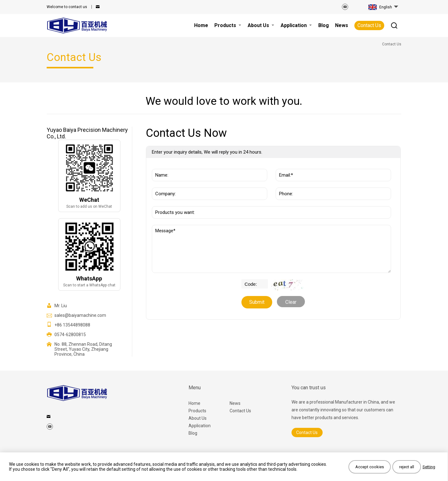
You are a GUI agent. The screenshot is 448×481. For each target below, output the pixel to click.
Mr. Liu (61, 306)
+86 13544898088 (72, 325)
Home (194, 403)
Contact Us (369, 25)
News (235, 403)
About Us (198, 418)
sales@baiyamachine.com (80, 315)
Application (200, 426)
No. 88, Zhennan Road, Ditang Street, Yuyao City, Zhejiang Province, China (83, 349)
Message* (271, 249)
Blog (193, 433)
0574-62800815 (70, 335)
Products (197, 411)
